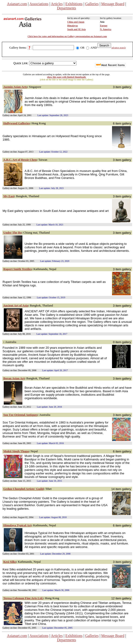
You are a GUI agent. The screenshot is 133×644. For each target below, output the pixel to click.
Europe (104, 26)
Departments (66, 8)
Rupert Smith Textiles (17, 269)
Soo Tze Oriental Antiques (20, 415)
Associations (39, 4)
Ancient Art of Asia (16, 305)
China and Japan (76, 22)
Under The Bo (12, 233)
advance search (119, 48)
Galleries (92, 4)
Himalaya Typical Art (17, 525)
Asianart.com (17, 4)
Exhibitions (74, 4)
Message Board (113, 4)
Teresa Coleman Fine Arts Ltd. (23, 598)
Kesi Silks (10, 562)
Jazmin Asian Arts (15, 87)
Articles (57, 4)
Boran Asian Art (14, 378)
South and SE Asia (76, 29)
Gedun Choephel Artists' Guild (23, 489)
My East (9, 196)
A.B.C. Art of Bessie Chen (20, 160)
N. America (106, 29)
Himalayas (73, 26)
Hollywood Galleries (16, 123)
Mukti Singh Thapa (16, 451)
